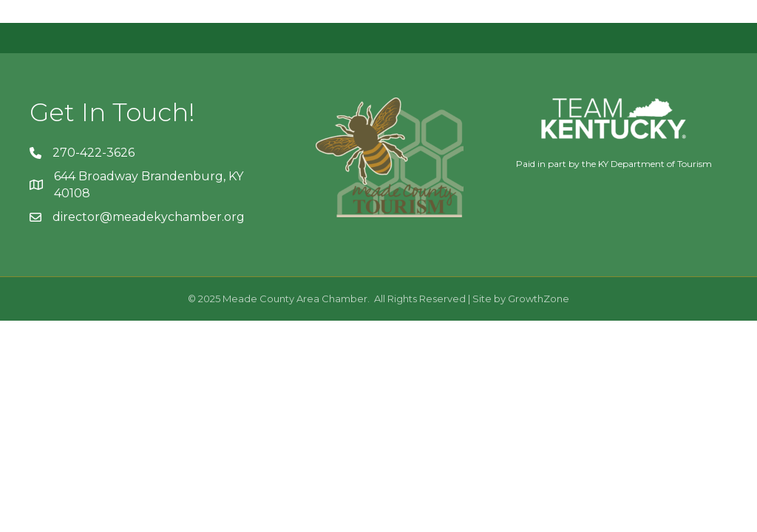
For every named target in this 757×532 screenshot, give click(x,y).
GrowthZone (539, 299)
